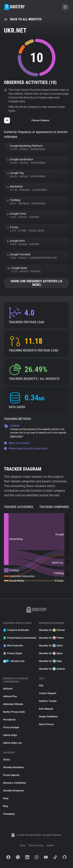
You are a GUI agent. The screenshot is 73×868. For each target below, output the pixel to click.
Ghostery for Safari (51, 646)
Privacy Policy (36, 846)
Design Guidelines (48, 717)
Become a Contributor (15, 783)
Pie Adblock (9, 720)
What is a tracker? (17, 443)
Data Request (46, 709)
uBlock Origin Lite (12, 743)
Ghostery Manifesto (13, 767)
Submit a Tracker (48, 701)
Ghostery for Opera (51, 653)
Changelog (9, 814)
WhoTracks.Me (13, 646)
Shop (6, 798)
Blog (6, 806)
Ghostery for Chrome (52, 630)
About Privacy (46, 724)
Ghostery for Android (52, 669)
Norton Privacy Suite (14, 712)
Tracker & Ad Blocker (16, 630)
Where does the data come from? (26, 448)
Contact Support (48, 693)
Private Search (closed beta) (19, 638)
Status (7, 760)
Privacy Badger (11, 727)
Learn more (17, 436)
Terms (22, 846)
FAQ (41, 686)
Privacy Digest (13, 653)
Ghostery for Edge (50, 661)
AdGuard (8, 689)
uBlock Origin (10, 735)
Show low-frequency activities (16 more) (36, 283)
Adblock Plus (10, 696)
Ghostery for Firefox (51, 638)
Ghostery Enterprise (13, 791)
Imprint (50, 846)
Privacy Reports (11, 775)
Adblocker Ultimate (13, 704)
